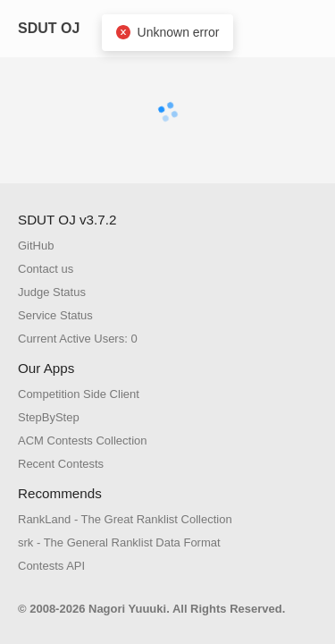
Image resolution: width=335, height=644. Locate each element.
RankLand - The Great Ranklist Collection (125, 519)
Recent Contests (61, 464)
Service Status (55, 315)
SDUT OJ (49, 28)
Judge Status (52, 292)
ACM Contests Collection (83, 441)
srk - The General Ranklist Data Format (119, 542)
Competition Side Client (79, 394)
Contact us (46, 269)
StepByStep (49, 417)
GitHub (36, 246)
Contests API (51, 566)
